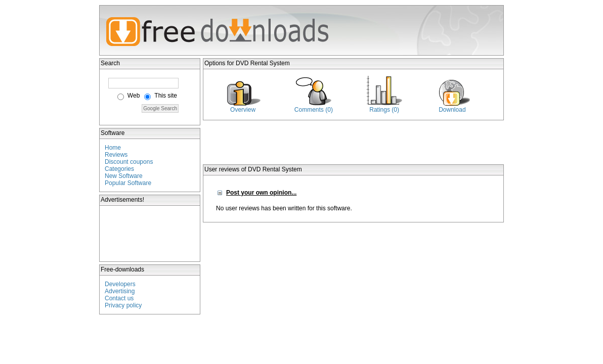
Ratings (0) (384, 110)
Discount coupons (129, 162)
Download (452, 110)
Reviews (116, 155)
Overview (243, 110)
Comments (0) (314, 110)
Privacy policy (123, 305)
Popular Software (128, 183)
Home (113, 148)
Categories (119, 169)
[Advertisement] (150, 234)
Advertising (120, 291)
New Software (124, 176)
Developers (120, 284)
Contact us (119, 298)
